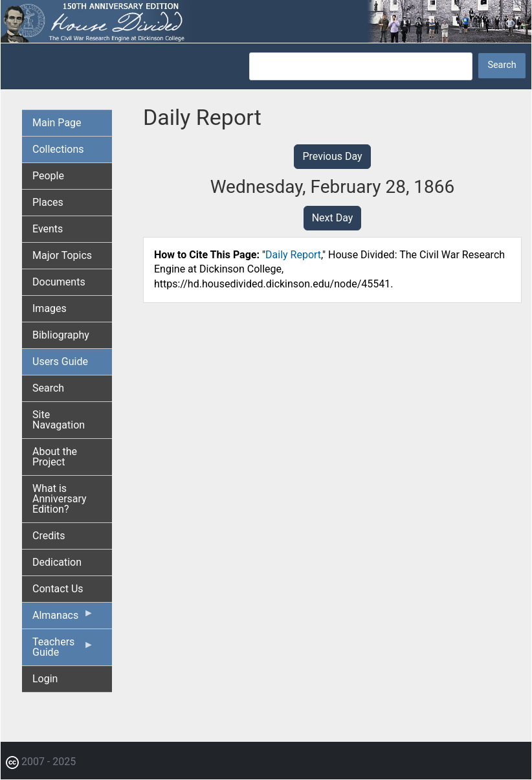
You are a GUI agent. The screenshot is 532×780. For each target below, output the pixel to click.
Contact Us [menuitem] (58, 589)
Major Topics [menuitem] (62, 255)
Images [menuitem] (50, 308)
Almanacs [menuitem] (63, 618)
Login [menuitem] (45, 679)
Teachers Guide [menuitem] (63, 651)
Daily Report (293, 255)
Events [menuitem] (48, 229)
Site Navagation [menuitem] (59, 420)
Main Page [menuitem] (57, 123)
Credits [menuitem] (49, 536)
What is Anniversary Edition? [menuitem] (60, 499)
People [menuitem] (48, 176)
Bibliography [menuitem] (61, 335)
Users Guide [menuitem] (60, 362)
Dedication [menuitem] (57, 562)
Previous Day (332, 156)
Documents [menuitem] (59, 282)
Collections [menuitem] (58, 149)
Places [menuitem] (48, 202)
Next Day (333, 218)
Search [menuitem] (48, 388)
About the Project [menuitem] (55, 457)
